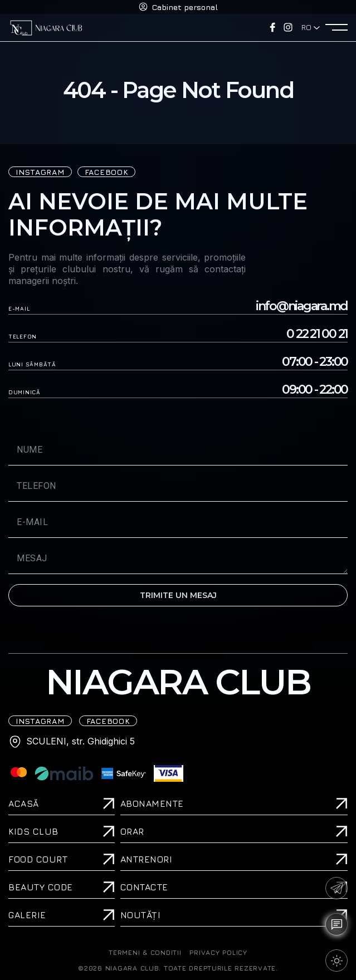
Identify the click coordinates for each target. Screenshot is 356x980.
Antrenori (147, 859)
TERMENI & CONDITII (145, 953)
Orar (132, 831)
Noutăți (141, 915)
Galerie (27, 915)
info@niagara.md (302, 306)
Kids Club (33, 831)
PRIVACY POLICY (218, 953)
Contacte (144, 887)
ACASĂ (24, 803)
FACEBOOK (107, 172)
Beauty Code (41, 887)
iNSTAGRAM (40, 172)
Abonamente (152, 803)
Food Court (38, 859)
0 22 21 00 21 (317, 334)
